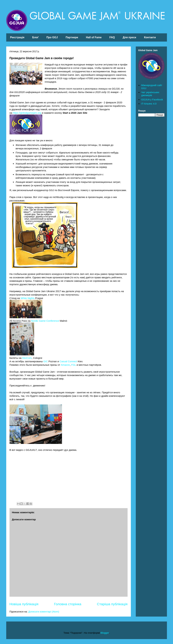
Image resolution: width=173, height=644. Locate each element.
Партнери (72, 37)
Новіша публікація (24, 604)
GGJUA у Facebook (152, 99)
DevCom (27, 358)
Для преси (129, 37)
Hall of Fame (94, 37)
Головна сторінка (68, 604)
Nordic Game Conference (45, 321)
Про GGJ (52, 37)
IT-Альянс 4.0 (149, 104)
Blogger (105, 633)
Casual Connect (68, 361)
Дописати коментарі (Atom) (44, 612)
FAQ (112, 37)
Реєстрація (17, 37)
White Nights (27, 298)
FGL (74, 365)
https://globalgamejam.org (27, 113)
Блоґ (35, 37)
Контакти (150, 37)
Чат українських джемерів (150, 94)
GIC (46, 361)
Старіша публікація (112, 604)
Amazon (65, 365)
